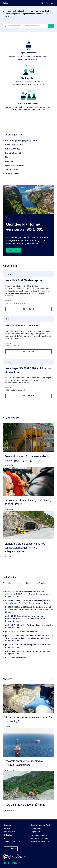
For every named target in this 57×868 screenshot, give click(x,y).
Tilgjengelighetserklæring (40, 838)
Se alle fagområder (12, 174)
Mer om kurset (37, 308)
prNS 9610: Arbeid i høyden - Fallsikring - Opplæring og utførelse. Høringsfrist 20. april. (29, 626)
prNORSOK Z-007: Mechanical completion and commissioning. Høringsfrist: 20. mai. (28, 646)
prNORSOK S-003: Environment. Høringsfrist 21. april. (25, 632)
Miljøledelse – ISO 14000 (14, 165)
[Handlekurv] (47, 3)
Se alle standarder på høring (16, 658)
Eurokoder (9, 161)
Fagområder (35, 832)
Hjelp (6, 838)
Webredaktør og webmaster (41, 842)
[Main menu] (52, 3)
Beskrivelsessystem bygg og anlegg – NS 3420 (22, 141)
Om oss (7, 828)
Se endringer (14, 250)
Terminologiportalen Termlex (41, 825)
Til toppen (11, 849)
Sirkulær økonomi (12, 169)
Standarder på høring (12, 842)
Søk (51, 26)
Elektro (8, 157)
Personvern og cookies (39, 835)
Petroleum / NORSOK (13, 149)
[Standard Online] (21, 857)
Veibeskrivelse (9, 832)
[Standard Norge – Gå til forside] (6, 3)
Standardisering (37, 828)
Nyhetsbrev (8, 835)
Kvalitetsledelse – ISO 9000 (15, 153)
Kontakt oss (9, 825)
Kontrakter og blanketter (14, 145)
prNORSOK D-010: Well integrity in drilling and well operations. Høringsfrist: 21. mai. (28, 653)
